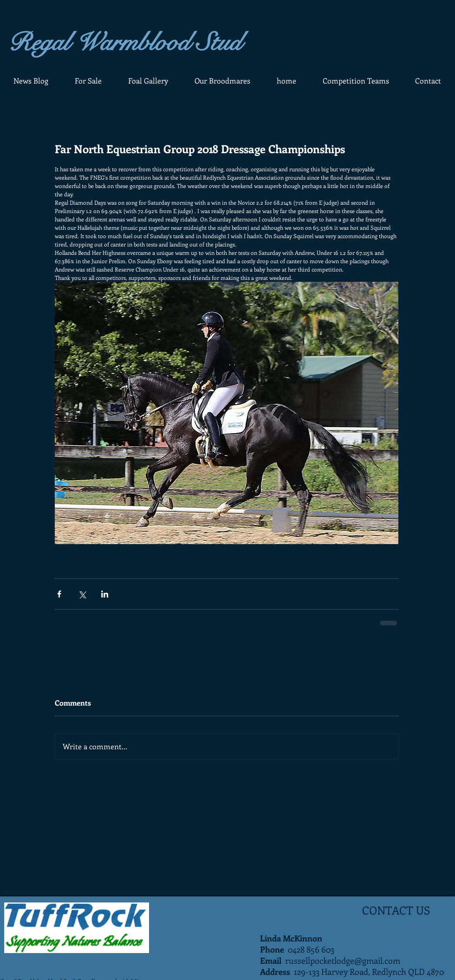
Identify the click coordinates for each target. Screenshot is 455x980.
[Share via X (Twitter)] (82, 594)
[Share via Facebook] (59, 594)
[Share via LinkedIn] (105, 594)
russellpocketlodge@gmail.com (343, 961)
